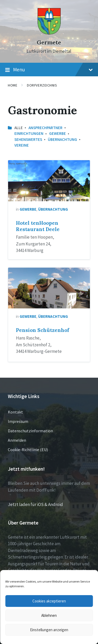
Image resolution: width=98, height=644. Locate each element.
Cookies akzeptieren (49, 601)
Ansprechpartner (45, 128)
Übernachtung (62, 139)
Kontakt (15, 412)
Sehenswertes (28, 139)
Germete (49, 42)
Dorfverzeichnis (42, 85)
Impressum (18, 421)
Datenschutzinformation (30, 431)
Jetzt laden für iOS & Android (35, 504)
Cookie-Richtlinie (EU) (28, 450)
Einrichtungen (29, 133)
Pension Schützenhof (43, 330)
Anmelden (17, 440)
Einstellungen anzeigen (49, 630)
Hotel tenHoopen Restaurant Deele (38, 226)
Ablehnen (49, 615)
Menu (49, 70)
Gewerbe (57, 133)
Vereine (22, 145)
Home (13, 85)
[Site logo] (49, 33)
